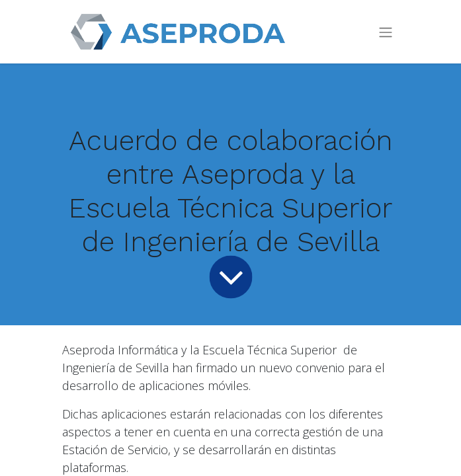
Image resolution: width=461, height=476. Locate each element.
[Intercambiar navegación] (386, 32)
